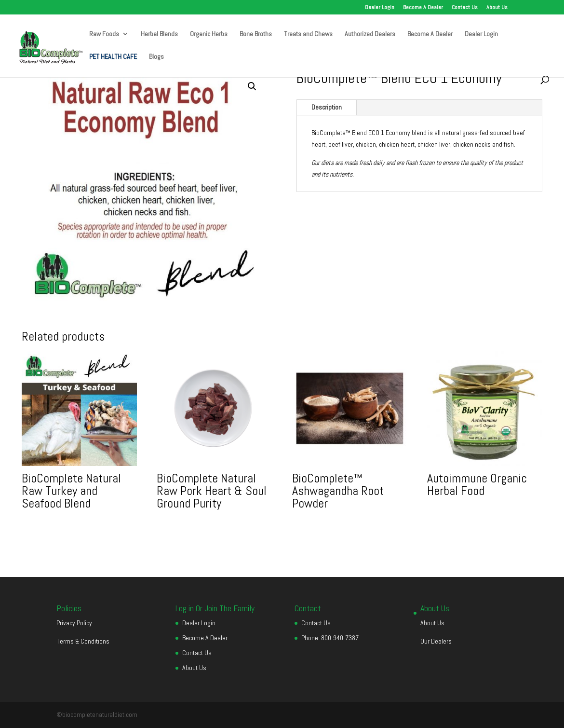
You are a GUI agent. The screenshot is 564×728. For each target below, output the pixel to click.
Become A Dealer (423, 8)
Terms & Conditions (83, 641)
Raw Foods (104, 34)
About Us (497, 8)
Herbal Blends (159, 34)
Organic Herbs (209, 34)
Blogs (156, 57)
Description (327, 107)
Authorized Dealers (370, 34)
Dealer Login (380, 8)
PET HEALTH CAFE (113, 57)
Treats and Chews (308, 34)
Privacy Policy (74, 623)
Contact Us (465, 8)
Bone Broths (256, 34)
